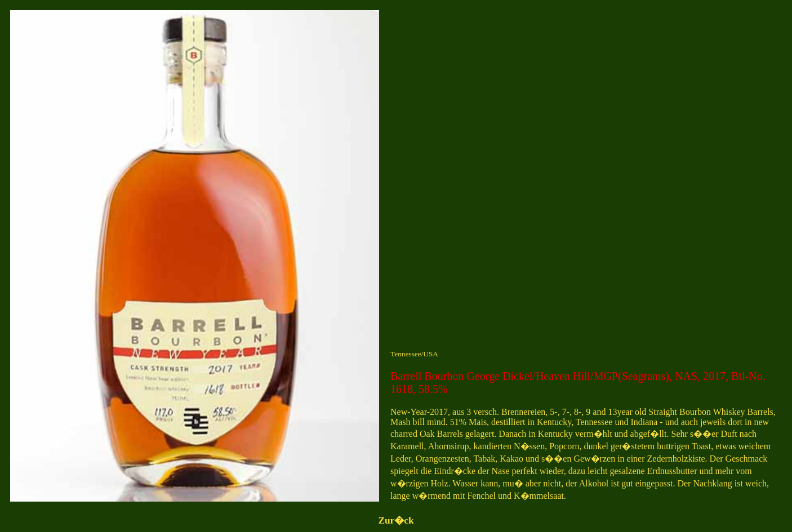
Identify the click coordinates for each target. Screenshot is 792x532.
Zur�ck (396, 520)
